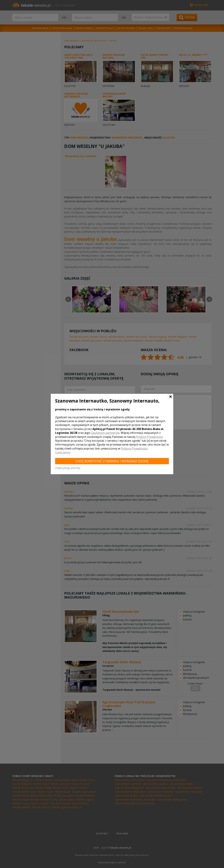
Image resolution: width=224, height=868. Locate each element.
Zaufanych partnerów (105, 433)
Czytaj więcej (63, 452)
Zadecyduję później (68, 468)
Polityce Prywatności (149, 437)
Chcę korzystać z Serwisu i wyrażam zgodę (112, 461)
